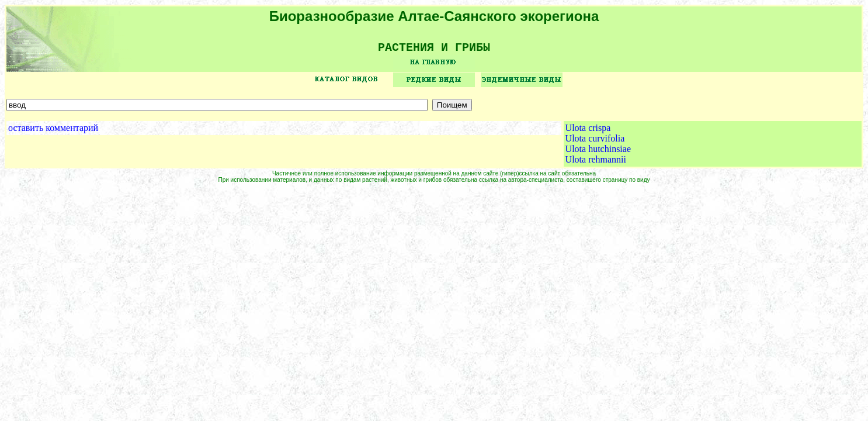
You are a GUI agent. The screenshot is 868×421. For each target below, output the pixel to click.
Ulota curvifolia (595, 142)
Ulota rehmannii (596, 163)
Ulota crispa (588, 132)
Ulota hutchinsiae (598, 153)
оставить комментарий (53, 132)
